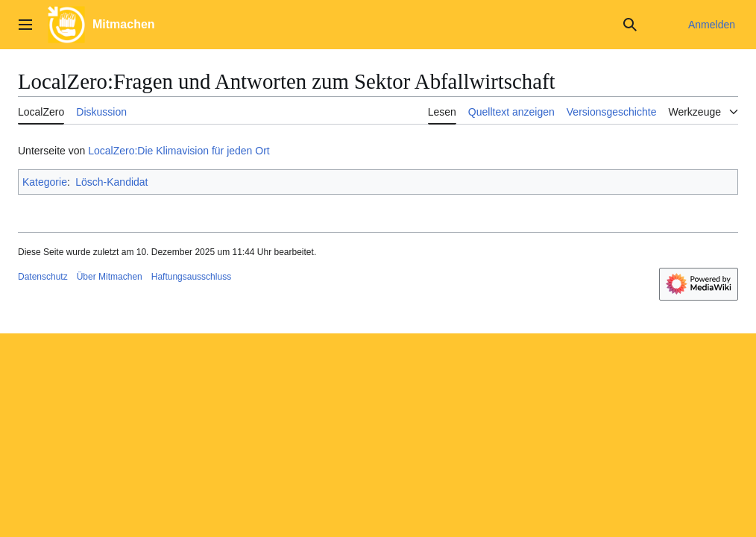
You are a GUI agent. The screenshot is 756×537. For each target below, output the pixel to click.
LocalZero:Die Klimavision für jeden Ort (179, 151)
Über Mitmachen (110, 277)
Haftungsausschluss (191, 277)
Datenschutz (43, 277)
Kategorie (45, 182)
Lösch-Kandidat (111, 182)
